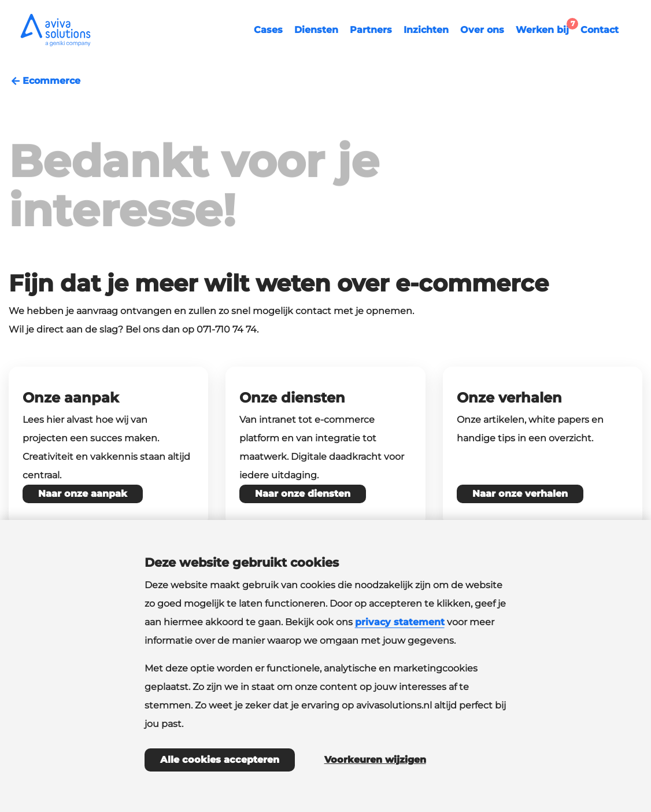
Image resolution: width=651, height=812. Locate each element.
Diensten (316, 30)
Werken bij (545, 28)
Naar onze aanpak (83, 494)
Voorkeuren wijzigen (375, 760)
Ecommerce (45, 81)
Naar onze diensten (303, 494)
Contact (600, 30)
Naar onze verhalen (520, 494)
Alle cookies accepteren (220, 760)
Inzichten (426, 30)
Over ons (482, 30)
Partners (371, 30)
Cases (268, 30)
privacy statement (400, 622)
